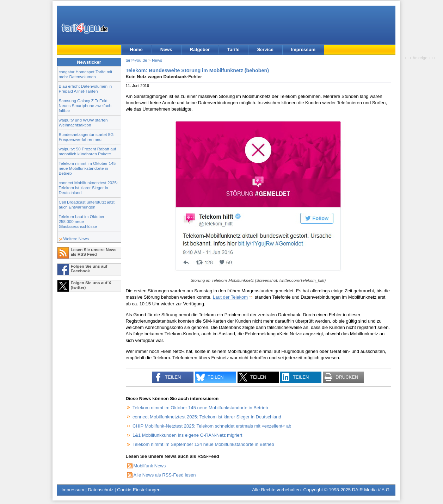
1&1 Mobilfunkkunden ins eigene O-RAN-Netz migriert (187, 435)
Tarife (233, 49)
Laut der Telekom (230, 297)
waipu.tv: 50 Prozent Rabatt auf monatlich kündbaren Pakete (88, 151)
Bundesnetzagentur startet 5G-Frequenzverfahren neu (87, 137)
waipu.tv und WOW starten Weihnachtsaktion (83, 122)
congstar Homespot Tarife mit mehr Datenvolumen (86, 74)
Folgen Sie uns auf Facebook (89, 268)
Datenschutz (100, 490)
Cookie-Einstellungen (139, 490)
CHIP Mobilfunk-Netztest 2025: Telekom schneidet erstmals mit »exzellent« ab (212, 426)
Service (265, 49)
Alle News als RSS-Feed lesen (165, 475)
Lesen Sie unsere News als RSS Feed (94, 252)
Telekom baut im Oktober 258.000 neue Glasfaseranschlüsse (82, 221)
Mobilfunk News (150, 466)
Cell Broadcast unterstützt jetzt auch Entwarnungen (87, 204)
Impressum (303, 49)
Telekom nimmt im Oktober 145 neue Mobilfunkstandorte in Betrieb (87, 168)
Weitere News (76, 239)
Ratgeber (200, 49)
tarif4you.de (137, 60)
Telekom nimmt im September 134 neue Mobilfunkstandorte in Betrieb (203, 444)
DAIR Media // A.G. (371, 490)
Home (136, 49)
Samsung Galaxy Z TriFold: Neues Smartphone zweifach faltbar (85, 105)
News (166, 49)
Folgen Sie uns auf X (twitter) (91, 285)
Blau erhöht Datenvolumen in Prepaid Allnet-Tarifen (85, 89)
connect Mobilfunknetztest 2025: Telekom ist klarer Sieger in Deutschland (88, 188)
